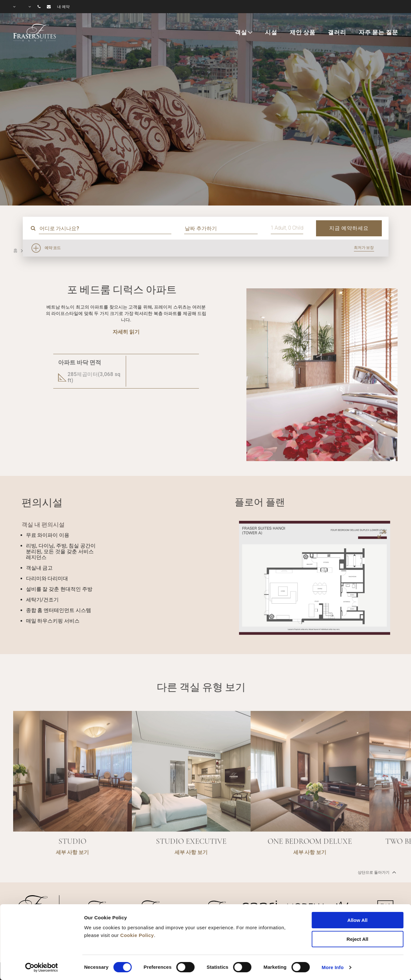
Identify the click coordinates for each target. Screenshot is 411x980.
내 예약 (63, 7)
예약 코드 (53, 248)
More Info (333, 967)
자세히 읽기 (126, 332)
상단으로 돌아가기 (376, 872)
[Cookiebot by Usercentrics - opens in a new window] (42, 967)
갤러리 (337, 32)
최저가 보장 (364, 248)
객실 (241, 32)
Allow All (358, 920)
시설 (271, 32)
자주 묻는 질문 (378, 32)
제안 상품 (303, 32)
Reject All (357, 939)
